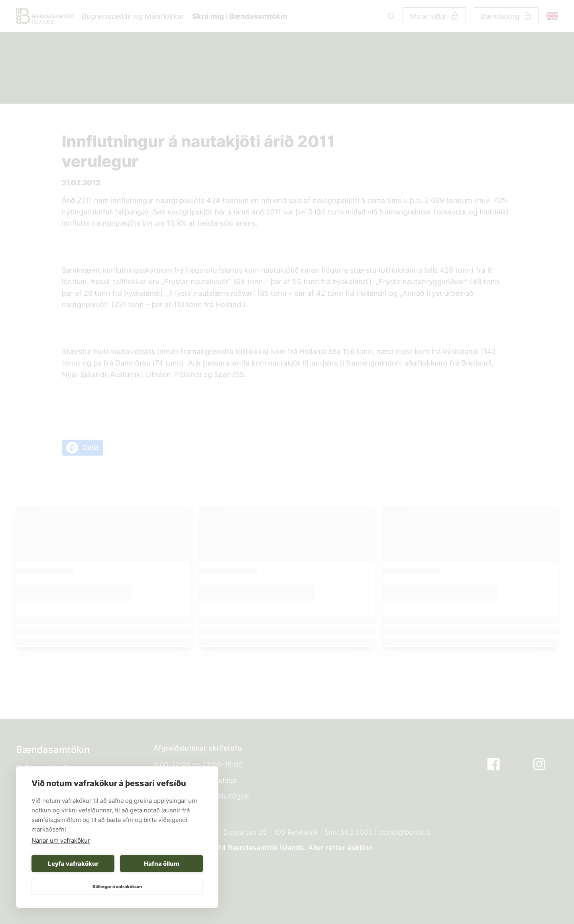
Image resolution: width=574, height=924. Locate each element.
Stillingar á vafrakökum (117, 887)
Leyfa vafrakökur (73, 864)
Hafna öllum (162, 864)
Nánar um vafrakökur (61, 840)
